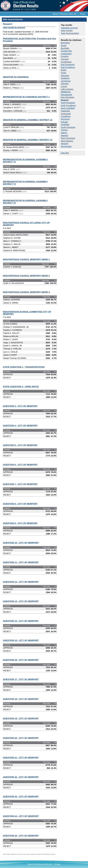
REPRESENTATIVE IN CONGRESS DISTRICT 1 (26, 97)
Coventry (65, 56)
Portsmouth (66, 114)
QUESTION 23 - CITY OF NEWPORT (21, 796)
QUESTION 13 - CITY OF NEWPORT (21, 601)
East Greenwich (68, 65)
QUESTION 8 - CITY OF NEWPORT (20, 504)
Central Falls (66, 51)
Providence (66, 116)
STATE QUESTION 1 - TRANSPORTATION (24, 367)
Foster (64, 73)
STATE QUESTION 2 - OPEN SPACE (21, 386)
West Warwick (67, 141)
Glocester (65, 76)
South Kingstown (68, 127)
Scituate (64, 122)
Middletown (66, 92)
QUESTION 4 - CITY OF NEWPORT (20, 425)
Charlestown (66, 54)
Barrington (65, 43)
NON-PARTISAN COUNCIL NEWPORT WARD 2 (26, 276)
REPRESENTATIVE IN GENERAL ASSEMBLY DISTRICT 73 (25, 183)
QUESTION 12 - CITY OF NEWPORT (21, 582)
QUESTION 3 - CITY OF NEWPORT (20, 406)
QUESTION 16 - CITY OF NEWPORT (21, 660)
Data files (65, 153)
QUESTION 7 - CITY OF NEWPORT (20, 484)
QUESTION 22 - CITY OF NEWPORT (21, 777)
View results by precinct (14, 28)
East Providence (68, 67)
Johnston (65, 84)
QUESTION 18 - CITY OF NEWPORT (21, 699)
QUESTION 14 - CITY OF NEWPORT (21, 621)
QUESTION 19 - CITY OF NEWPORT (21, 718)
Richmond (65, 119)
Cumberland (66, 62)
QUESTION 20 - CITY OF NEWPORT (21, 738)
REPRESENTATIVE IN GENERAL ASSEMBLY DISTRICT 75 (25, 202)
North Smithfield (68, 108)
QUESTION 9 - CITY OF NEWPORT (20, 523)
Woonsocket (66, 146)
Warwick (64, 136)
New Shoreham (68, 97)
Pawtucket (65, 111)
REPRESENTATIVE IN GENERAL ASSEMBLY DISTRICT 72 (25, 161)
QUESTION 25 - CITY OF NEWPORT (21, 836)
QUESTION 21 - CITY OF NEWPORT (21, 757)
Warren (64, 133)
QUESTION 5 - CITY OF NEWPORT (20, 445)
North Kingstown (68, 103)
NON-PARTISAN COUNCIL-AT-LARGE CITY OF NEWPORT (26, 224)
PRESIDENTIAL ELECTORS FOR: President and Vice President (30, 40)
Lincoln (64, 86)
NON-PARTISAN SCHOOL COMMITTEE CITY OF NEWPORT (27, 313)
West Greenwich (68, 138)
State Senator (67, 30)
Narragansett (66, 95)
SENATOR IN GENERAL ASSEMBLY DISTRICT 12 (28, 120)
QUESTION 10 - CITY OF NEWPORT (21, 543)
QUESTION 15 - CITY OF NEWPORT (21, 640)
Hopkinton (65, 78)
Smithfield (65, 125)
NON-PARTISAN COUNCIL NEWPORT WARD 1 (26, 259)
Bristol (64, 46)
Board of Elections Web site (65, 14)
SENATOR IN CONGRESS (16, 77)
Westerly (65, 144)
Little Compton (67, 89)
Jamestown (66, 81)
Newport (65, 100)
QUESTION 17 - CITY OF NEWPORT (21, 679)
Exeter (64, 70)
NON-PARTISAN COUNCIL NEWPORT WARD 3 (26, 292)
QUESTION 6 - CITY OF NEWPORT (20, 465)
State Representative (70, 33)
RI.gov (82, 14)
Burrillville (65, 48)
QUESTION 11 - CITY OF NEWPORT (21, 562)
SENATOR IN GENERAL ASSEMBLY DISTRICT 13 (28, 140)
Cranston (65, 59)
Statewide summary (69, 28)
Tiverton (64, 130)
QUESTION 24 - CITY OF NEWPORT (21, 816)
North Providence (68, 105)
